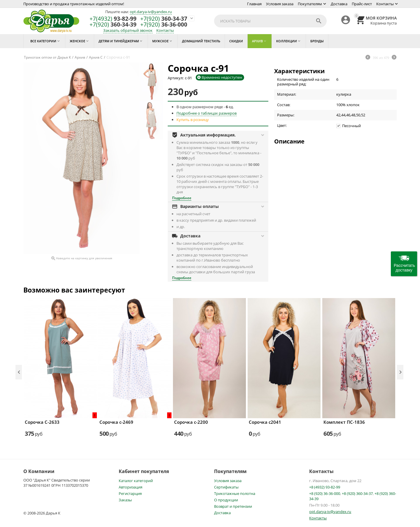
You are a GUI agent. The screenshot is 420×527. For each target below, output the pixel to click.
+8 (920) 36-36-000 (325, 493)
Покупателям (310, 4)
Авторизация (131, 487)
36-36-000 (164, 25)
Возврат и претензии (233, 506)
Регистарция (130, 493)
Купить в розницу (193, 120)
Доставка (339, 4)
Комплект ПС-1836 (344, 422)
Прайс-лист (362, 4)
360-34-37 (164, 19)
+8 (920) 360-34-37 (357, 493)
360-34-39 (113, 25)
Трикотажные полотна (235, 493)
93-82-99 (113, 19)
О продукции (226, 500)
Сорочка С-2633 (42, 422)
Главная (254, 4)
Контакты (385, 4)
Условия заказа (280, 4)
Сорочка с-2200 (191, 422)
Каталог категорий (136, 481)
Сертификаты (226, 487)
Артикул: (176, 78)
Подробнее (182, 198)
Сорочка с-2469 (116, 422)
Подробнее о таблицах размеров (206, 113)
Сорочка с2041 (265, 422)
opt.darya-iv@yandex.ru (151, 12)
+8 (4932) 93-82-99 (325, 487)
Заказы (125, 500)
